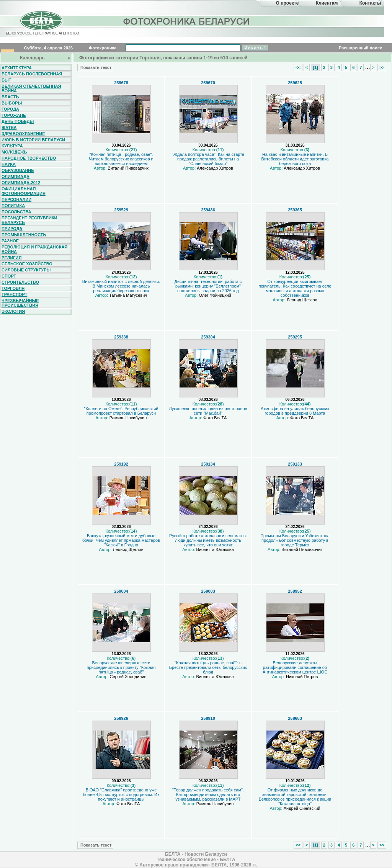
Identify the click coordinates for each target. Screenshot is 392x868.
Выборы (12, 103)
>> (382, 67)
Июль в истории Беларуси (33, 140)
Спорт (9, 276)
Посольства (16, 212)
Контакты (370, 3)
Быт (6, 80)
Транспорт (14, 294)
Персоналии (16, 199)
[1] (315, 67)
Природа (12, 229)
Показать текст (95, 67)
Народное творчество (29, 158)
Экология (13, 311)
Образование (18, 170)
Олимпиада (16, 177)
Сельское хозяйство (27, 264)
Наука (9, 164)
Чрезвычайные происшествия (20, 303)
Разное (10, 241)
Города (10, 109)
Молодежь (14, 152)
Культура (12, 146)
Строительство (20, 282)
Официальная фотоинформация (24, 191)
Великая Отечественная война (31, 88)
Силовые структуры (26, 270)
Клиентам (327, 3)
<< (298, 67)
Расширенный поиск (360, 48)
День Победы (18, 121)
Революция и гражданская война (34, 249)
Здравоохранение (23, 134)
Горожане (14, 115)
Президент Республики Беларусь (29, 220)
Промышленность (24, 235)
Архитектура (17, 68)
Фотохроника (103, 48)
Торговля (13, 288)
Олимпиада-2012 (21, 183)
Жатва (9, 128)
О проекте (287, 3)
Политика (13, 206)
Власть (10, 97)
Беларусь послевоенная (32, 74)
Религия (11, 258)
